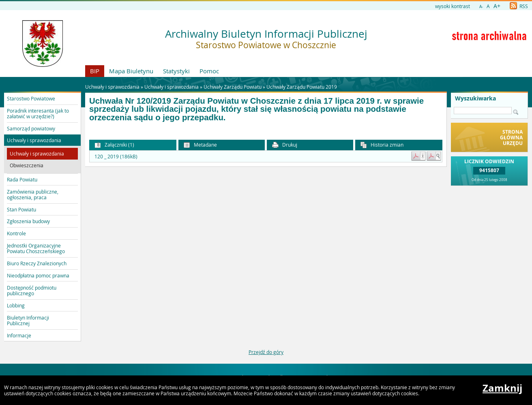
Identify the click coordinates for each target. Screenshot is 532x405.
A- (481, 7)
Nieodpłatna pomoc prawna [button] (38, 275)
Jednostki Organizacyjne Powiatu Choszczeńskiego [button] (36, 248)
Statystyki (176, 71)
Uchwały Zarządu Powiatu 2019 (302, 87)
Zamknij (502, 388)
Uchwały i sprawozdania (172, 87)
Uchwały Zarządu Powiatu (233, 87)
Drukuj (285, 145)
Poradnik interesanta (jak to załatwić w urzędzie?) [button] (38, 113)
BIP (95, 71)
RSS (519, 6)
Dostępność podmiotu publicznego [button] (32, 290)
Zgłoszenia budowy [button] (28, 221)
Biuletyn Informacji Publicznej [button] (28, 320)
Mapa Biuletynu (131, 71)
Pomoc (209, 71)
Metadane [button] (200, 145)
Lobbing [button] (16, 305)
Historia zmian (382, 145)
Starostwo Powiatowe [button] (31, 98)
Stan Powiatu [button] (21, 209)
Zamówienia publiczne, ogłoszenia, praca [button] (33, 194)
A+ (497, 6)
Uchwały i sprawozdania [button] (34, 140)
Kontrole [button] (16, 233)
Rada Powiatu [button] (22, 179)
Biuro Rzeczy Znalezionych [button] (37, 263)
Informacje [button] (19, 335)
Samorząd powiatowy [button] (31, 128)
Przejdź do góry (266, 352)
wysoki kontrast (453, 6)
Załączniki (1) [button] (114, 145)
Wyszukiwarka (475, 98)
